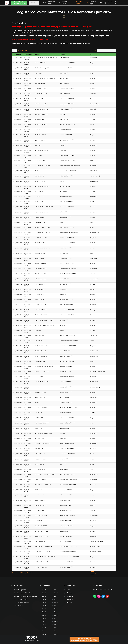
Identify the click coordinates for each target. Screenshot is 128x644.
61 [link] (112, 573)
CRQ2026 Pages (54, 3)
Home (45, 3)
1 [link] (93, 573)
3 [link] (99, 573)
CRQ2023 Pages (96, 3)
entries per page (23, 50)
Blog (105, 3)
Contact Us (117, 3)
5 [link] (105, 573)
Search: (94, 50)
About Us (110, 3)
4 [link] (102, 573)
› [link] (115, 573)
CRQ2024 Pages (82, 3)
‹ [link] (89, 573)
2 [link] (96, 573)
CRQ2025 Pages (68, 3)
